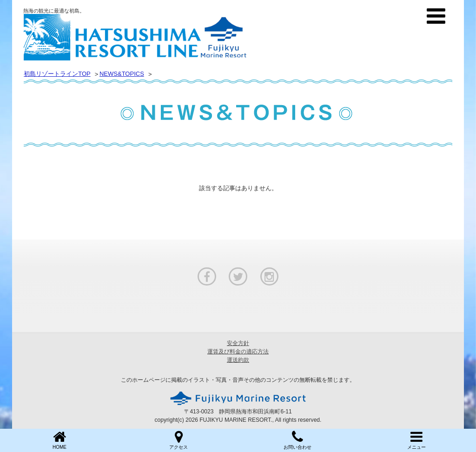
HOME (59, 440)
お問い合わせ (297, 440)
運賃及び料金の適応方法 (238, 352)
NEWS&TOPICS (122, 74)
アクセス (178, 440)
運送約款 (238, 360)
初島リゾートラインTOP (57, 74)
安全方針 (238, 343)
